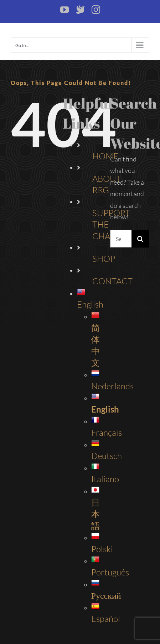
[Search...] (121, 239)
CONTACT (112, 281)
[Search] (140, 239)
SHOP (104, 259)
